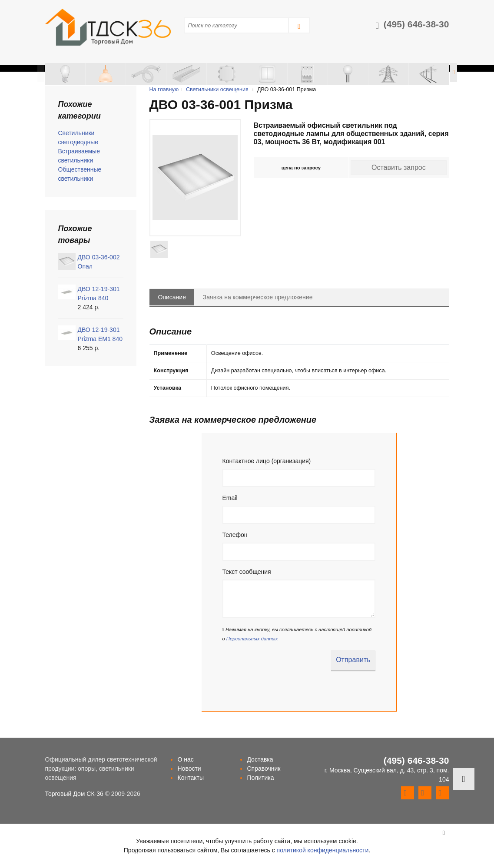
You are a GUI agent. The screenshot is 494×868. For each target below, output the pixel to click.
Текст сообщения (247, 572)
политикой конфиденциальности (323, 850)
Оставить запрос (399, 167)
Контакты (190, 778)
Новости (189, 769)
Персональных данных (252, 639)
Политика (260, 778)
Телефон (235, 535)
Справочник (264, 769)
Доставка (260, 759)
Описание (172, 297)
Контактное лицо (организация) (267, 461)
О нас (185, 759)
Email (230, 498)
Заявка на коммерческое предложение (258, 297)
